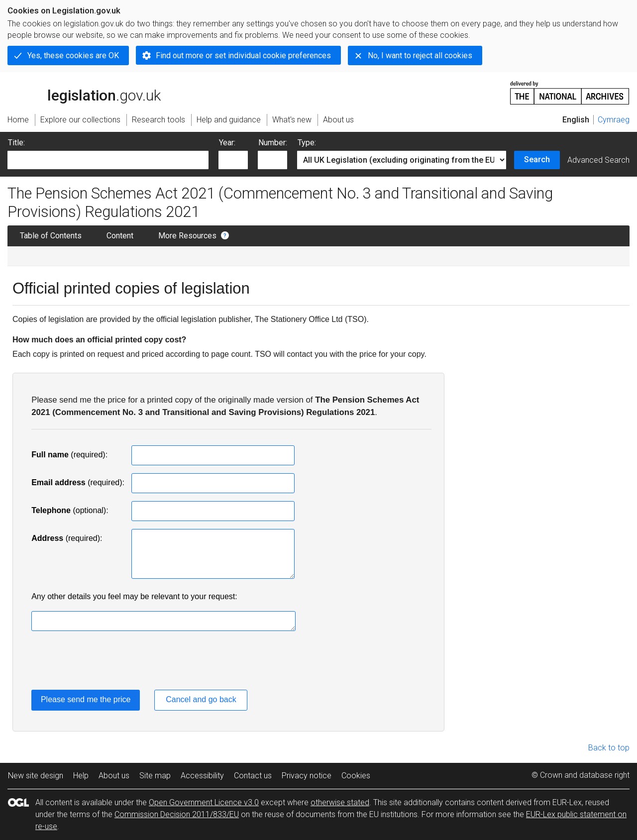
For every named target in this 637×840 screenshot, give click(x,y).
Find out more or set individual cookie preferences (243, 55)
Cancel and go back (201, 699)
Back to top (609, 748)
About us (114, 776)
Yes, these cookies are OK (73, 55)
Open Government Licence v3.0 (204, 802)
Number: (273, 143)
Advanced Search (598, 160)
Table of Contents (51, 236)
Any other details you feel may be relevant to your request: (134, 596)
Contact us (253, 776)
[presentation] (107, 662)
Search (537, 159)
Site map (155, 776)
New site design (36, 776)
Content (120, 236)
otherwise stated (340, 802)
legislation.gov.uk (84, 92)
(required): (69, 455)
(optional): (70, 510)
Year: (227, 143)
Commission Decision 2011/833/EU (177, 814)
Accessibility (202, 776)
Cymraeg (614, 120)
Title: (16, 143)
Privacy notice (307, 776)
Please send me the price (86, 699)
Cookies (356, 776)
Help (81, 776)
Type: (307, 143)
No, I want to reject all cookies (420, 55)
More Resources (187, 236)
